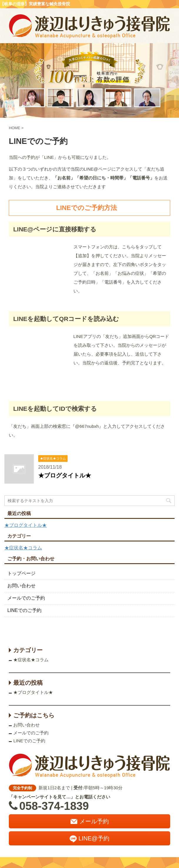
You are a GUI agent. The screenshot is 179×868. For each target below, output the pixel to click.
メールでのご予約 (26, 598)
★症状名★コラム (23, 548)
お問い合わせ (21, 586)
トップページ (21, 573)
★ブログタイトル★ (65, 475)
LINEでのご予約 (24, 610)
